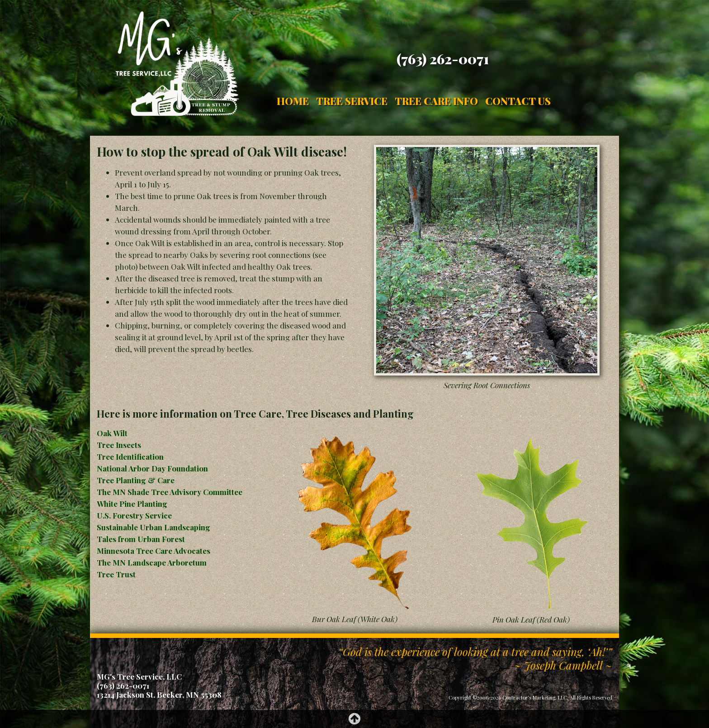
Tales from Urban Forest (141, 539)
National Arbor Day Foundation (152, 468)
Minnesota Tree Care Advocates (154, 551)
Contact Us (518, 101)
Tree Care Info (436, 101)
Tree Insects (119, 445)
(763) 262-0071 (443, 59)
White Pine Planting (132, 504)
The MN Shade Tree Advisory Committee (170, 492)
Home (293, 101)
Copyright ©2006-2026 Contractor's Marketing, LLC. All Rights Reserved (530, 697)
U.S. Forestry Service (134, 515)
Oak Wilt (112, 433)
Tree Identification (130, 457)
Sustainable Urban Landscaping (154, 527)
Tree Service (352, 101)
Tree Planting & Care (136, 480)
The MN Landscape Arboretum (152, 562)
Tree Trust (116, 574)
